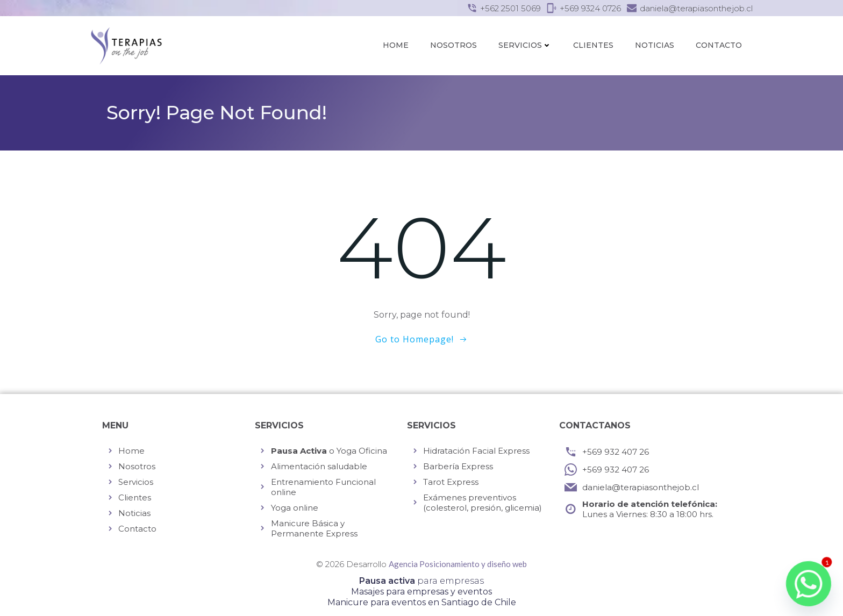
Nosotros (453, 45)
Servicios (525, 45)
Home (396, 45)
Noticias (655, 45)
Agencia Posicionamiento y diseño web (458, 564)
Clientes (593, 45)
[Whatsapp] (809, 584)
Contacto (719, 45)
